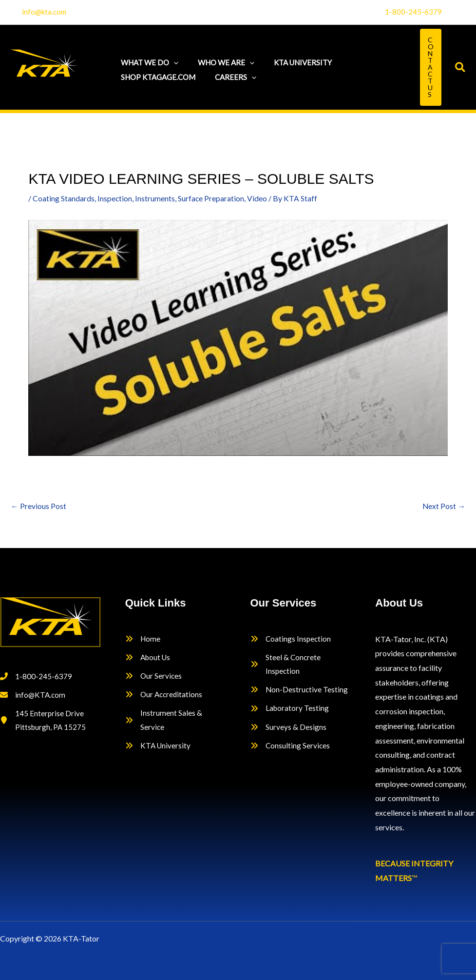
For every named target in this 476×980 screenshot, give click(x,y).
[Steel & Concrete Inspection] (301, 666)
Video (258, 198)
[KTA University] (159, 751)
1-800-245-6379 (413, 12)
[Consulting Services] (291, 751)
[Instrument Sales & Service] (176, 724)
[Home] (143, 639)
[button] (171, 60)
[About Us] (149, 659)
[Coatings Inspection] (291, 639)
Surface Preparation (212, 198)
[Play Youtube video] (238, 338)
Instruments (155, 198)
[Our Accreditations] (165, 698)
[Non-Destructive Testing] (300, 693)
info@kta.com (44, 12)
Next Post (444, 506)
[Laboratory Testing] (290, 712)
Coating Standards (64, 198)
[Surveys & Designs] (288, 731)
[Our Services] (154, 678)
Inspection (115, 198)
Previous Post (38, 506)
